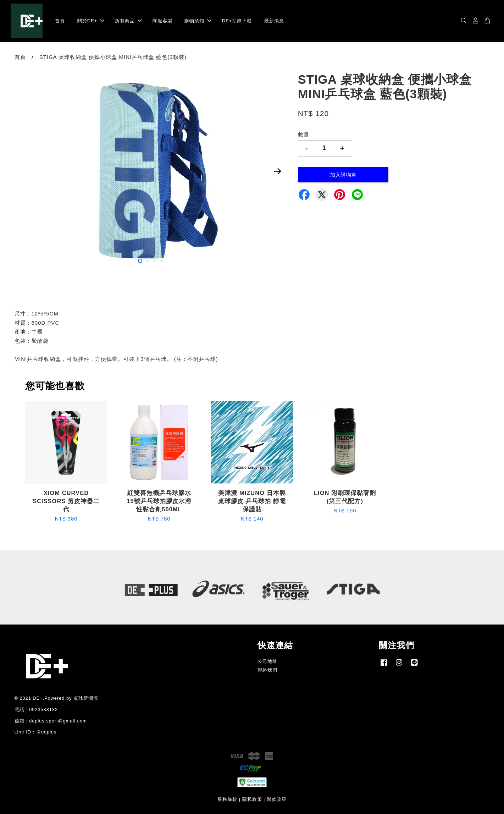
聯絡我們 (267, 670)
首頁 (60, 21)
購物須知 (198, 21)
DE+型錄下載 (237, 21)
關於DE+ (91, 21)
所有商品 (128, 21)
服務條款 (227, 799)
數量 (304, 135)
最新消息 (274, 21)
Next (278, 171)
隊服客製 (162, 21)
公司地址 (267, 661)
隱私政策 (252, 799)
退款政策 (277, 799)
